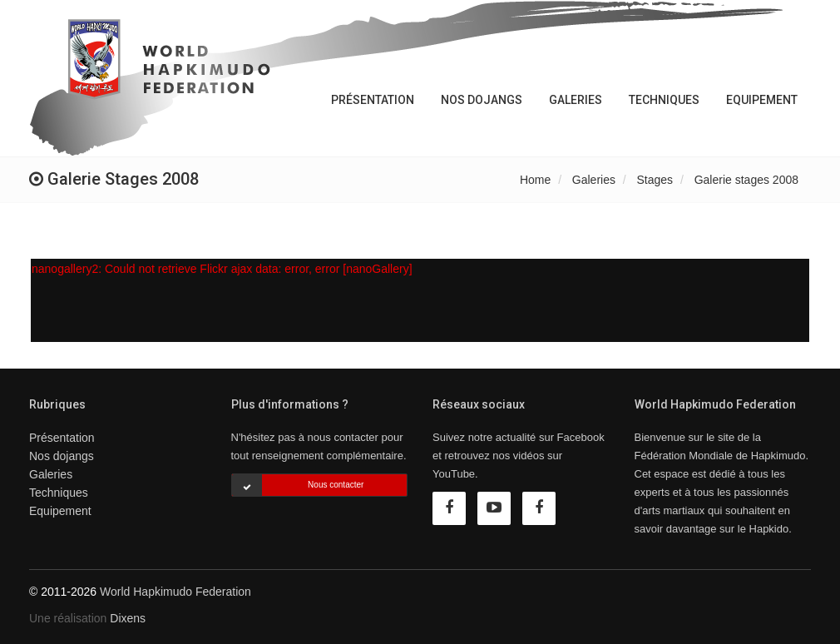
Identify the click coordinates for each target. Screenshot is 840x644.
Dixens (128, 618)
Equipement (762, 100)
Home (535, 180)
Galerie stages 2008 (746, 180)
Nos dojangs (482, 100)
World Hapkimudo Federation (175, 592)
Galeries (576, 100)
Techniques (664, 100)
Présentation (373, 100)
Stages (655, 180)
